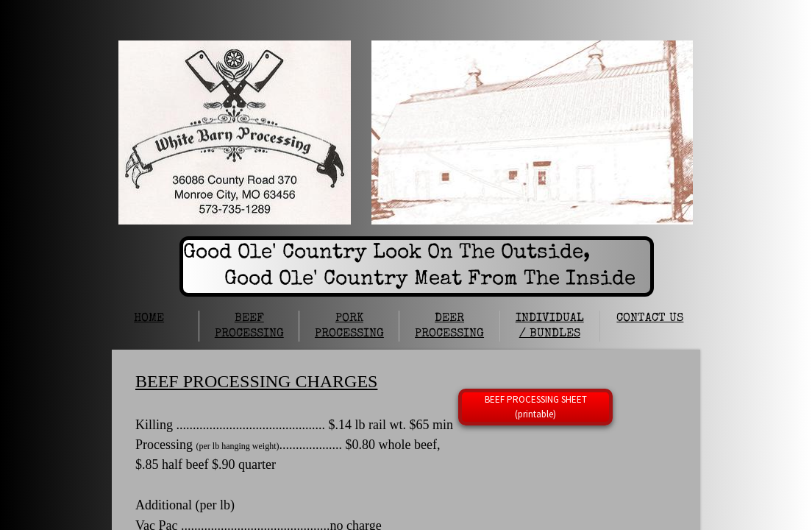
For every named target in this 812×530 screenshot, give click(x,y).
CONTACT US (650, 319)
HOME (149, 319)
